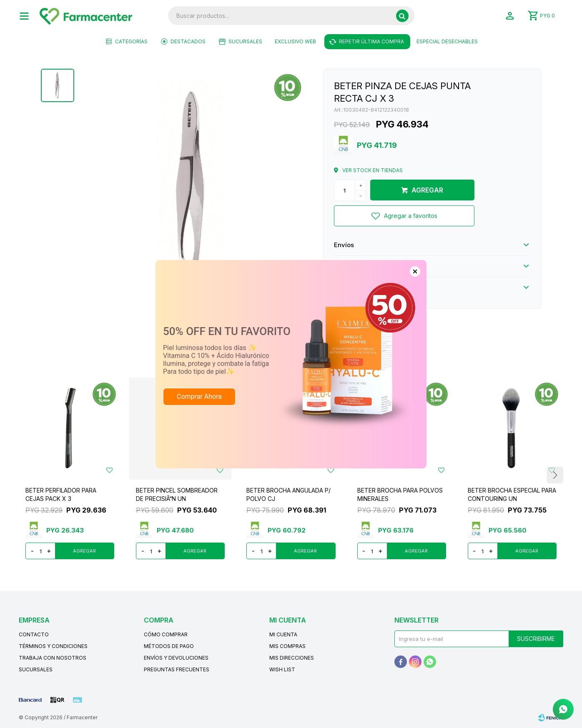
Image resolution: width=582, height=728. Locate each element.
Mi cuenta (283, 634)
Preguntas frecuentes (177, 669)
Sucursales (245, 41)
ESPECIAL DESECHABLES (447, 41)
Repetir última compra (371, 41)
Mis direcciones (292, 658)
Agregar (427, 190)
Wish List (282, 669)
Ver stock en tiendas (373, 170)
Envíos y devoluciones (176, 658)
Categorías (131, 41)
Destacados (188, 41)
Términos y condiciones (53, 646)
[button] (402, 16)
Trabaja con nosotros (53, 658)
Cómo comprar (166, 634)
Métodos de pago (169, 646)
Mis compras (287, 646)
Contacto (34, 634)
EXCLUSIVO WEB (295, 41)
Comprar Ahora (199, 377)
